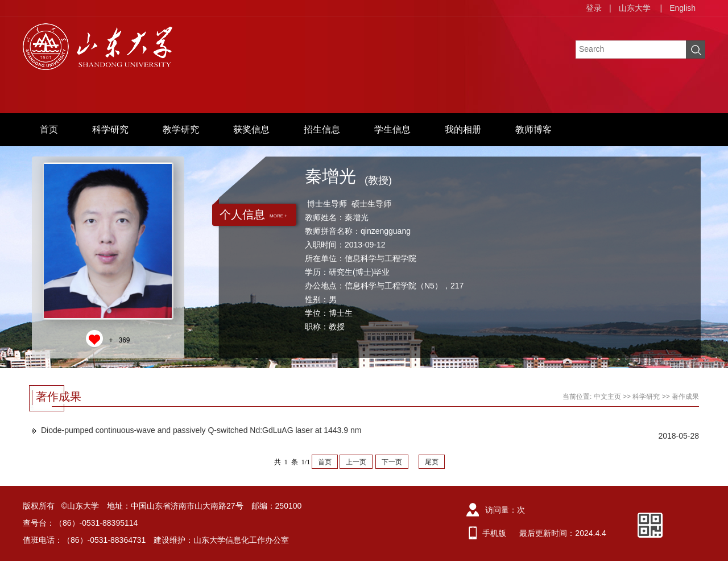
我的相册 (463, 129)
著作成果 (685, 397)
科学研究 (110, 129)
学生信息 (392, 129)
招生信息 (322, 129)
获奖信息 (251, 129)
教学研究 (181, 129)
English (682, 8)
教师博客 (533, 129)
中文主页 (607, 397)
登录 (594, 8)
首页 (49, 129)
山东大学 (635, 8)
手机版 (494, 533)
